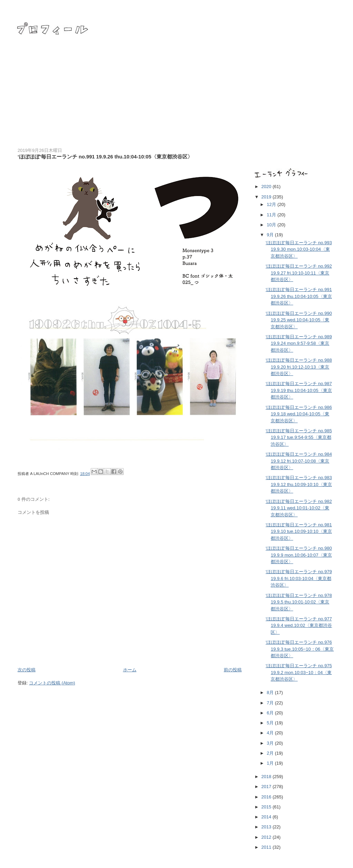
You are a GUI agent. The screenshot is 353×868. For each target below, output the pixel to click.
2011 (267, 847)
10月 (272, 225)
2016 (267, 797)
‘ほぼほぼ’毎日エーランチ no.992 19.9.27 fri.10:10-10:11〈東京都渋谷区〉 (299, 273)
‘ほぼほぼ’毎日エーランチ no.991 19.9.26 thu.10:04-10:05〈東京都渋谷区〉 (299, 296)
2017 (267, 787)
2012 (267, 837)
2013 (267, 827)
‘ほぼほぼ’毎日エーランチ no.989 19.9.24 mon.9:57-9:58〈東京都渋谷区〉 (299, 343)
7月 (271, 703)
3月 (271, 743)
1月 (271, 763)
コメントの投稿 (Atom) (52, 683)
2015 (267, 807)
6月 (271, 713)
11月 (272, 215)
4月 (271, 733)
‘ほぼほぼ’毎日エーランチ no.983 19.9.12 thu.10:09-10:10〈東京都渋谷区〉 (299, 484)
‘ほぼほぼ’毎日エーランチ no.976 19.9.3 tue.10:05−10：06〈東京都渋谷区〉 (299, 649)
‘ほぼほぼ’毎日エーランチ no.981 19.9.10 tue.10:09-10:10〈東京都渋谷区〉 (299, 531)
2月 (271, 753)
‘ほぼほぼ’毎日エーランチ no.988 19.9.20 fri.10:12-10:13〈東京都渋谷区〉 (299, 367)
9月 (271, 235)
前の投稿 (233, 670)
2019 (267, 197)
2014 (267, 817)
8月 (271, 693)
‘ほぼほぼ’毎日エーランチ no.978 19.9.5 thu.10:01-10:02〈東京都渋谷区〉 (299, 602)
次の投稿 (27, 670)
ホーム (130, 670)
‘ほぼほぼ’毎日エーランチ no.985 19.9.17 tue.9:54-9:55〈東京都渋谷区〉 (299, 437)
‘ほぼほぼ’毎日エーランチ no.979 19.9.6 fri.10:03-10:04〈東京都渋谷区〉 (299, 578)
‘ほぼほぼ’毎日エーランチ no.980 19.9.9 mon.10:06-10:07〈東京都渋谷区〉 (299, 555)
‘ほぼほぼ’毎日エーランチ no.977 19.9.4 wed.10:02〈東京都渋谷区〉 (299, 626)
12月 (272, 204)
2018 (267, 777)
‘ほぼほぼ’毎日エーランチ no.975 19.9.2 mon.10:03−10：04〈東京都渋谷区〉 (299, 672)
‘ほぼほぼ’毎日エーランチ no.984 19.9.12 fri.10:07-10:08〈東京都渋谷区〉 (299, 461)
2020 (267, 187)
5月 (271, 723)
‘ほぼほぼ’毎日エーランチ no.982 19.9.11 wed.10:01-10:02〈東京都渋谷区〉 (299, 508)
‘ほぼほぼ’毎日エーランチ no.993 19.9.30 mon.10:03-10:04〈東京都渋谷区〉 (299, 249)
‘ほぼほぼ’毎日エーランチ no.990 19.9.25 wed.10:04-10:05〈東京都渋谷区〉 (299, 320)
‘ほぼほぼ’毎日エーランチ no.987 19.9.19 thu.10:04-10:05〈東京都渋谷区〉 (299, 390)
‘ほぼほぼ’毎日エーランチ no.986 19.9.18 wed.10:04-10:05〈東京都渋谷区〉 (299, 414)
